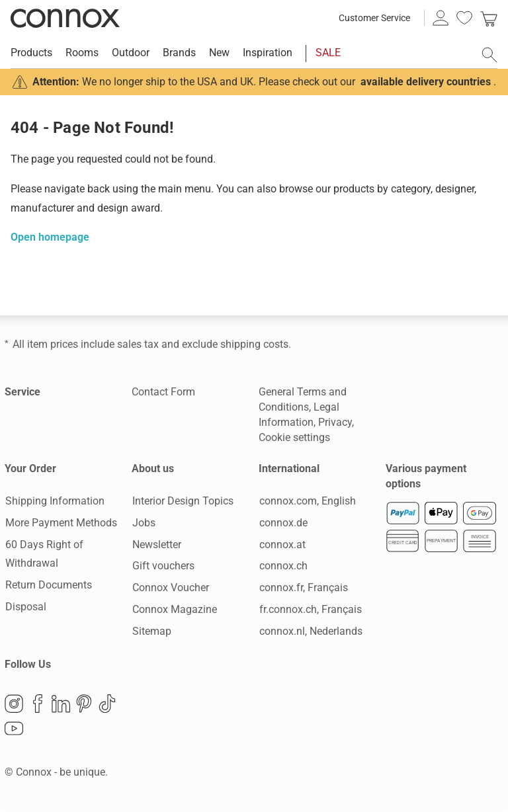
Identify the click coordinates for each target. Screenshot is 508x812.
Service (22, 392)
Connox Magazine (174, 609)
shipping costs (254, 344)
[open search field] (489, 55)
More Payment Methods (61, 523)
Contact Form (163, 392)
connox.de (283, 523)
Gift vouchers (163, 566)
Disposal (25, 607)
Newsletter (156, 545)
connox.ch (283, 566)
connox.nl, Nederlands (310, 631)
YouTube (14, 729)
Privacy (335, 422)
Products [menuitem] (31, 53)
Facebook (38, 704)
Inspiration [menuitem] (268, 53)
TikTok (107, 704)
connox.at (282, 545)
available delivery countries (426, 82)
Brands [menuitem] (179, 53)
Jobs (143, 523)
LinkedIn (61, 704)
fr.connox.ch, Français (310, 609)
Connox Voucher (170, 588)
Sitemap (151, 631)
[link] (489, 18)
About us (153, 468)
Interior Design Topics (182, 501)
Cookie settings (294, 437)
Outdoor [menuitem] (131, 53)
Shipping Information (54, 501)
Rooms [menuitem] (82, 53)
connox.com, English (307, 501)
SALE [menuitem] (328, 53)
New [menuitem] (219, 53)
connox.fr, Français (303, 588)
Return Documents (48, 586)
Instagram (14, 704)
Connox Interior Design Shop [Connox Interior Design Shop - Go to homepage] (65, 18)
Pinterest (84, 704)
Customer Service (374, 18)
